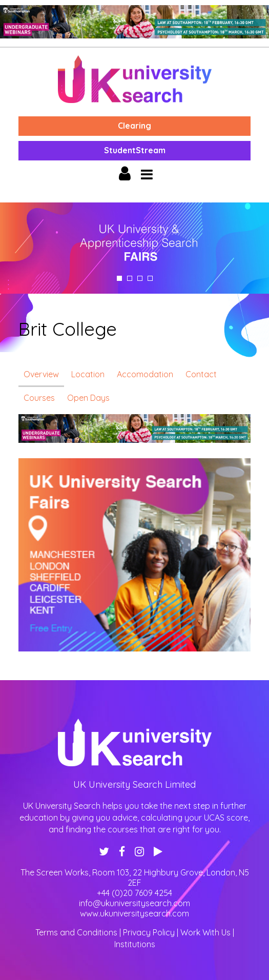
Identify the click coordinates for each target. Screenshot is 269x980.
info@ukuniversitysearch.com (134, 903)
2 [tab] (130, 278)
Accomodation (145, 374)
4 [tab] (150, 278)
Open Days (88, 398)
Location (88, 374)
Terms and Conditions (76, 932)
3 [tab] (140, 278)
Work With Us (205, 932)
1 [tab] (119, 278)
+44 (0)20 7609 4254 (134, 893)
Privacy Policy (149, 932)
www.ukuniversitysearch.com (134, 913)
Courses (39, 398)
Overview (41, 374)
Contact (201, 374)
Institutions (135, 944)
